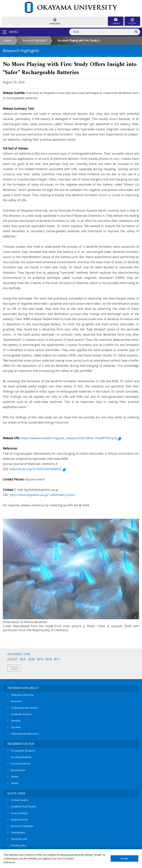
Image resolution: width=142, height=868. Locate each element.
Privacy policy (19, 842)
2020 (31, 659)
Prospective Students (23, 749)
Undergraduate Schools (24, 707)
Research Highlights (34, 40)
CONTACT (116, 23)
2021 (23, 659)
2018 (48, 659)
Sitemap (16, 848)
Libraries (16, 726)
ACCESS (132, 23)
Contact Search (20, 798)
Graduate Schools (21, 714)
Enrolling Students (21, 756)
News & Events (19, 817)
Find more (9, 862)
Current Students (21, 762)
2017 (57, 659)
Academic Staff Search (24, 804)
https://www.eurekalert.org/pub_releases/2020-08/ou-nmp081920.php (71, 438)
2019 (40, 659)
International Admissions (25, 733)
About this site (19, 836)
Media (15, 775)
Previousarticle (14, 668)
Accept (125, 859)
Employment (18, 829)
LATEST (13, 659)
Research (16, 701)
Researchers (18, 768)
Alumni (15, 781)
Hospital (16, 720)
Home (7, 40)
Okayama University (22, 695)
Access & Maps (20, 811)
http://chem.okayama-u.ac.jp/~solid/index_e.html (42, 495)
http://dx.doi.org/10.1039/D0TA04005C (38, 469)
